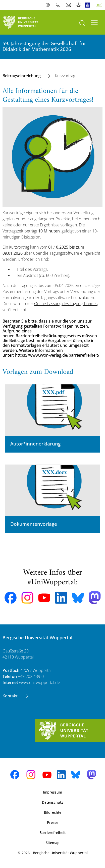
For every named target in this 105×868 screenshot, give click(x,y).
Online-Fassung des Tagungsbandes (66, 304)
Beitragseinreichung (22, 76)
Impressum (52, 792)
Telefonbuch (59, 5)
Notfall (79, 5)
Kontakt (11, 696)
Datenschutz (52, 802)
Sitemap (53, 843)
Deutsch (100, 5)
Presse (53, 822)
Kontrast (49, 5)
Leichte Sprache (89, 5)
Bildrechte (53, 812)
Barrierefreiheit (52, 833)
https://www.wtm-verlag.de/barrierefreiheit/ (57, 355)
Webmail (69, 5)
